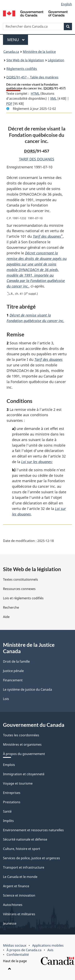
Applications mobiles (48, 945)
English (66, 4)
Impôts (8, 821)
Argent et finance (16, 886)
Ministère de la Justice (39, 52)
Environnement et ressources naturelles (33, 830)
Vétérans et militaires (19, 914)
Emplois (9, 765)
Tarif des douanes (47, 236)
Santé (7, 811)
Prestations (12, 802)
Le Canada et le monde (20, 877)
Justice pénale (13, 671)
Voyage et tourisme (18, 783)
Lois (6, 699)
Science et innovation (19, 895)
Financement (13, 680)
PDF (9, 104)
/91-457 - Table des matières (32, 77)
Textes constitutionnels (20, 579)
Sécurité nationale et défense (25, 839)
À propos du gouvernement (24, 754)
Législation (56, 60)
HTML (35, 94)
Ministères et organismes (22, 744)
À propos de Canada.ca (24, 950)
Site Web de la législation (25, 60)
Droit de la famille (16, 661)
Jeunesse (10, 923)
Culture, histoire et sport (22, 849)
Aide (6, 617)
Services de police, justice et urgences (31, 858)
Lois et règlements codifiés (23, 598)
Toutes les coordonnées (21, 735)
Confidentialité (18, 955)
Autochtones (13, 905)
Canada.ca (11, 52)
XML (53, 98)
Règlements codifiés (22, 69)
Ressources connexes (19, 589)
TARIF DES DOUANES (37, 159)
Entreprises (12, 793)
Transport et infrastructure (24, 867)
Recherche (11, 607)
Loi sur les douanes (36, 462)
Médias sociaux (15, 945)
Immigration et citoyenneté (24, 774)
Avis (50, 950)
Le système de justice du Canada (27, 689)
